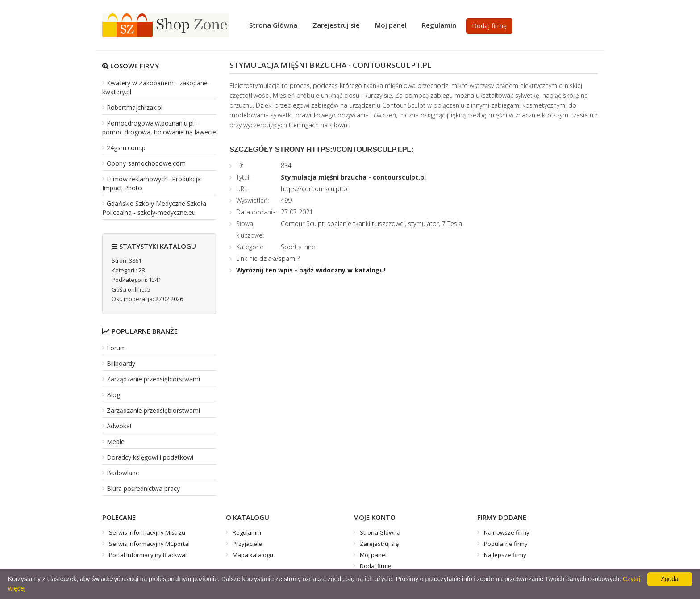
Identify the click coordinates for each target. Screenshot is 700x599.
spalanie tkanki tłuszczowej (366, 224)
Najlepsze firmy (505, 555)
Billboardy (121, 363)
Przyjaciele (247, 544)
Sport (289, 247)
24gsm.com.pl (127, 148)
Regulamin (439, 25)
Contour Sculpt (302, 224)
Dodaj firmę (489, 26)
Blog (113, 395)
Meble (116, 442)
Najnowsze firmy (507, 532)
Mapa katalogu (253, 555)
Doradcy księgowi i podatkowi (150, 457)
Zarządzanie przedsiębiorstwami (153, 379)
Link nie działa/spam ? (268, 258)
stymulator (423, 224)
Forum (116, 348)
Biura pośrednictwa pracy (143, 488)
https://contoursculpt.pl (315, 189)
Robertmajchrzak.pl (135, 107)
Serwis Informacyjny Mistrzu (147, 532)
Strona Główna (273, 25)
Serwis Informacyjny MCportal (149, 544)
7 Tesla (452, 224)
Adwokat (119, 426)
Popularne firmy (506, 544)
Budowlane (123, 473)
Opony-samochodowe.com (146, 163)
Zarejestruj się (336, 25)
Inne (309, 247)
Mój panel (391, 25)
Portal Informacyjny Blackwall (148, 555)
